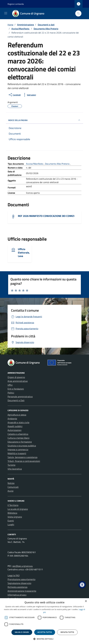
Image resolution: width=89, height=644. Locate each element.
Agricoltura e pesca (17, 415)
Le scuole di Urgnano (18, 509)
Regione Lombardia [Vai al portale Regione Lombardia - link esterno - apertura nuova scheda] (16, 4)
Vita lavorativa (15, 469)
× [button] (86, 601)
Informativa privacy (17, 595)
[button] (82, 585)
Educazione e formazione (20, 442)
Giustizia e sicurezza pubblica (22, 446)
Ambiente (12, 419)
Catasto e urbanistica (18, 434)
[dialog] (45, 621)
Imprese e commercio (18, 449)
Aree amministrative (18, 381)
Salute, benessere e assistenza (22, 457)
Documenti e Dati (16, 400)
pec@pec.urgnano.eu (23, 566)
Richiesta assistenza (17, 587)
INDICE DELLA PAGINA (45, 120)
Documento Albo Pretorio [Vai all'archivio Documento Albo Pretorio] (57, 164)
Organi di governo (16, 377)
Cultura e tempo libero (18, 438)
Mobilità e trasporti (17, 453)
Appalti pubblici (15, 426)
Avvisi (11, 491)
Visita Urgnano (15, 517)
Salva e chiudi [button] (22, 632)
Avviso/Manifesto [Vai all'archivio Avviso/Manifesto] (35, 164)
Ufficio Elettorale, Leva (24, 253)
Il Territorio (13, 505)
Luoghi (11, 524)
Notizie (11, 483)
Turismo (11, 465)
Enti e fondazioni (16, 389)
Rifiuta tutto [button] (67, 632)
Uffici (10, 385)
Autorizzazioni (15, 430)
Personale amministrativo (20, 397)
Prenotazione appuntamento (21, 579)
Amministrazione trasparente (22, 591)
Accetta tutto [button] (45, 632)
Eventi (11, 521)
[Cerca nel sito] (78, 14)
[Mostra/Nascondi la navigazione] (6, 13)
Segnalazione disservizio (19, 583)
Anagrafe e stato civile (18, 422)
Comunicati (13, 487)
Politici (11, 393)
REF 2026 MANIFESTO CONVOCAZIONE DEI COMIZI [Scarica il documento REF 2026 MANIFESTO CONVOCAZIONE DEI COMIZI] (46, 216)
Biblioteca (12, 513)
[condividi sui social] (14, 95)
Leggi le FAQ (14, 575)
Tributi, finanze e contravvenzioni (24, 461)
